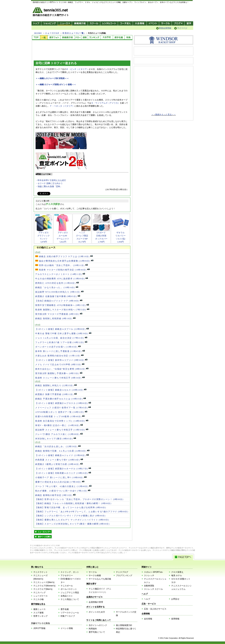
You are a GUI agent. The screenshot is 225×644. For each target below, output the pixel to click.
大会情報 (140, 23)
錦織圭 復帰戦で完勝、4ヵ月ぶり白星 (62, 451)
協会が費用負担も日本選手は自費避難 (64, 261)
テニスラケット (41, 572)
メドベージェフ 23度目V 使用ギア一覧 (63, 408)
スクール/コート (94, 23)
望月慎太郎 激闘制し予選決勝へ (59, 373)
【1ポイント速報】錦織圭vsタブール (62, 329)
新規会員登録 (165, 28)
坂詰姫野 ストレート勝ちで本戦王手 (62, 430)
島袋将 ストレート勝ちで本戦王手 (60, 378)
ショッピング (49, 23)
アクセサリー (67, 575)
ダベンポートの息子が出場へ (58, 347)
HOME (38, 33)
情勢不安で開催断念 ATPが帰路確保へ (62, 305)
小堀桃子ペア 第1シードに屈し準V (61, 478)
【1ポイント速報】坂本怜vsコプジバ (61, 360)
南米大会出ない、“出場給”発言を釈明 (62, 369)
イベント (153, 23)
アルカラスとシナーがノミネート (60, 274)
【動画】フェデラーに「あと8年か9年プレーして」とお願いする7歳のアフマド (82, 512)
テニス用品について (70, 599)
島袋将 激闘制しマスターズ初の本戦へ (62, 310)
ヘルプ (147, 599)
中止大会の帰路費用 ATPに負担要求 (62, 279)
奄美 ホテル (177, 575)
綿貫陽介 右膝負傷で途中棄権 (58, 296)
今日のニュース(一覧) (74, 33)
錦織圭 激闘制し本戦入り (56, 385)
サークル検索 (95, 575)
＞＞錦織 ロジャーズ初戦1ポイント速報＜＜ (56, 85)
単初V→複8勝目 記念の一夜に (59, 425)
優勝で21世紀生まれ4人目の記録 (60, 482)
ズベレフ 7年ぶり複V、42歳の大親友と (63, 486)
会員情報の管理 (96, 602)
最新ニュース (39, 609)
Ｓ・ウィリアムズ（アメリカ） (106, 103)
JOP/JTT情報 (39, 628)
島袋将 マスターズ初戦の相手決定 (62, 270)
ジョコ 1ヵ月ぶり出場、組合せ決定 (61, 338)
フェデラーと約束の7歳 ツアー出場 (61, 342)
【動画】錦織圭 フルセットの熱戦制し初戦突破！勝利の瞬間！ (73, 503)
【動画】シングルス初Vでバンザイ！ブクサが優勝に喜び (70, 516)
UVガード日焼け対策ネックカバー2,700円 (101, 236)
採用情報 (175, 619)
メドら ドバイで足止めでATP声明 (60, 365)
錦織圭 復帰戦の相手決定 (55, 495)
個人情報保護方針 (124, 625)
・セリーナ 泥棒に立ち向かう (49, 183)
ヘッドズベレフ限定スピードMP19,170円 (82, 236)
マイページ (182, 28)
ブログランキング (124, 575)
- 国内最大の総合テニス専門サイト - (51, 12)
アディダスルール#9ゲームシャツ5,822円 (63, 236)
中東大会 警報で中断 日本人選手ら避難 (63, 334)
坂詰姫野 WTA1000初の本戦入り (59, 292)
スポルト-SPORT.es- (154, 572)
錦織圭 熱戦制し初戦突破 (55, 319)
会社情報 (148, 619)
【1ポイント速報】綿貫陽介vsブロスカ (63, 403)
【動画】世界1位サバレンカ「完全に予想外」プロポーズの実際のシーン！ (79, 499)
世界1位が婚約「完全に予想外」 (61, 265)
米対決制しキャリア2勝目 (56, 439)
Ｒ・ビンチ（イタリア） (77, 69)
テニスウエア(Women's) (44, 586)
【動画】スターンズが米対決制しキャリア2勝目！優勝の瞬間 (72, 524)
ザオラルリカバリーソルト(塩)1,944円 (120, 236)
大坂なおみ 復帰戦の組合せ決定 (59, 356)
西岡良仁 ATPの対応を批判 (57, 283)
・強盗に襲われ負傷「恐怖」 (49, 186)
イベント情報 (67, 628)
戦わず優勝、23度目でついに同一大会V (63, 491)
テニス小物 (38, 599)
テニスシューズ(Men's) (44, 582)
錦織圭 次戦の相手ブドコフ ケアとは (64, 256)
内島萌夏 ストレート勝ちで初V (59, 460)
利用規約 (93, 629)
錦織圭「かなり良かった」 (57, 287)
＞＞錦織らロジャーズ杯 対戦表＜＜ (52, 78)
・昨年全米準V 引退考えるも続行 (51, 180)
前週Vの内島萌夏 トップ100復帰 (60, 416)
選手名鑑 (65, 609)
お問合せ (175, 599)
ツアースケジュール (70, 613)
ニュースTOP (52, 33)
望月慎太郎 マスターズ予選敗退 (59, 314)
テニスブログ (122, 572)
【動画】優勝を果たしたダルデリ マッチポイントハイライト (72, 520)
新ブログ (178, 23)
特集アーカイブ (68, 616)
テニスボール (67, 586)
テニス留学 (189, 23)
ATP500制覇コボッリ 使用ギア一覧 (61, 412)
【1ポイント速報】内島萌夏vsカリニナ (63, 473)
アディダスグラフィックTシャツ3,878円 (44, 236)
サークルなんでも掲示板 (100, 579)
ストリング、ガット (70, 572)
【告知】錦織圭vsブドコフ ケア (59, 301)
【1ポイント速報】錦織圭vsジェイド (62, 455)
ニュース (65, 23)
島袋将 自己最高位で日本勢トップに (62, 421)
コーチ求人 (126, 23)
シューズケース (41, 596)
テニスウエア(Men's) (43, 589)
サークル (165, 23)
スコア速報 (38, 613)
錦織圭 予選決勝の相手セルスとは (61, 399)
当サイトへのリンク (98, 625)
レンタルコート (109, 23)
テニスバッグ (39, 593)
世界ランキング (41, 616)
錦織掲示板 (80, 23)
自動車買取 (149, 586)
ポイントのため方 (97, 612)
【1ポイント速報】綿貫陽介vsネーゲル (63, 469)
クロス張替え (177, 572)
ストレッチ (149, 575)
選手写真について (97, 632)
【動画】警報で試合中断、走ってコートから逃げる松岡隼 (71, 507)
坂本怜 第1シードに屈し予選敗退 (60, 351)
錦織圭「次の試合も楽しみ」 (58, 446)
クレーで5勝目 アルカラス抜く (59, 434)
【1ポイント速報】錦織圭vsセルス (61, 390)
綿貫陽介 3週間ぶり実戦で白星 (59, 464)
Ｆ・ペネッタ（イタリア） (62, 106)
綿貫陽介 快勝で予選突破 (56, 394)
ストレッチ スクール (153, 589)
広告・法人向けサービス (155, 609)
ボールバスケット (69, 589)
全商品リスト (67, 596)
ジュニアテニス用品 (70, 593)
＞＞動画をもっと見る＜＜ (164, 115)
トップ (36, 23)
